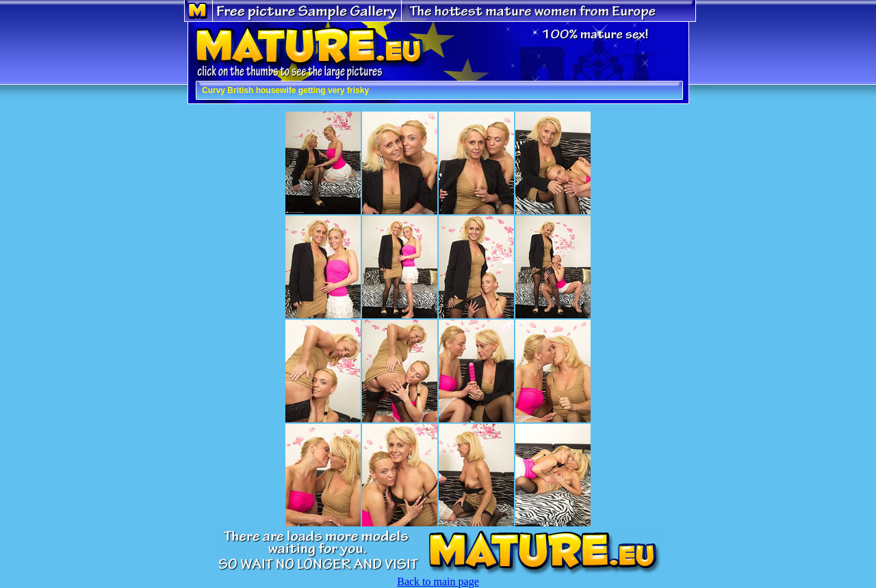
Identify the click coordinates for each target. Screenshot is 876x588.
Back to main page (438, 581)
